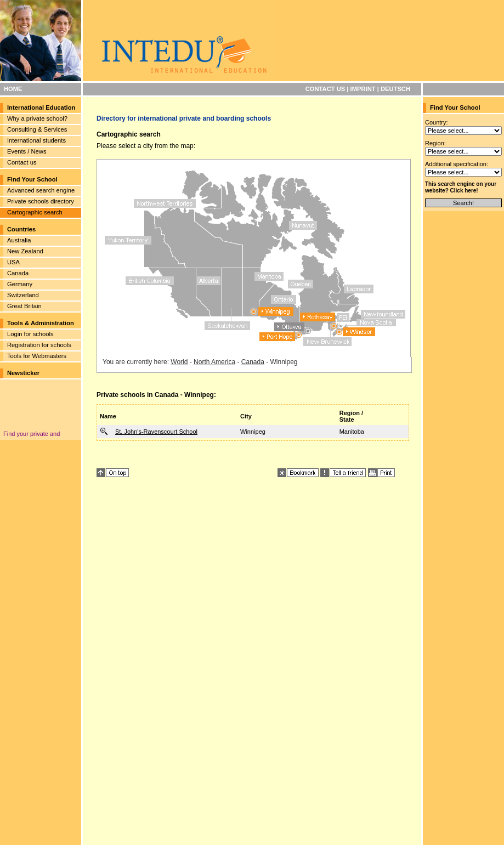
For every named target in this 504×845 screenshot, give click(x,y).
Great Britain (24, 306)
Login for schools (30, 334)
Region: (435, 143)
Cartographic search (35, 212)
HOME (13, 89)
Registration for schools (39, 345)
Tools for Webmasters (37, 356)
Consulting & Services (37, 129)
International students (36, 140)
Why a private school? (37, 118)
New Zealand (25, 251)
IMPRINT (363, 89)
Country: (437, 122)
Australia (19, 240)
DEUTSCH (395, 89)
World (179, 362)
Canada (18, 273)
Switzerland (23, 295)
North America (214, 362)
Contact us (22, 162)
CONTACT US (325, 89)
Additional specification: (457, 164)
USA (13, 262)
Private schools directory (41, 201)
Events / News (27, 151)
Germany (20, 284)
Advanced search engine (41, 190)
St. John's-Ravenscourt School (156, 432)
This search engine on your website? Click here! (461, 187)
